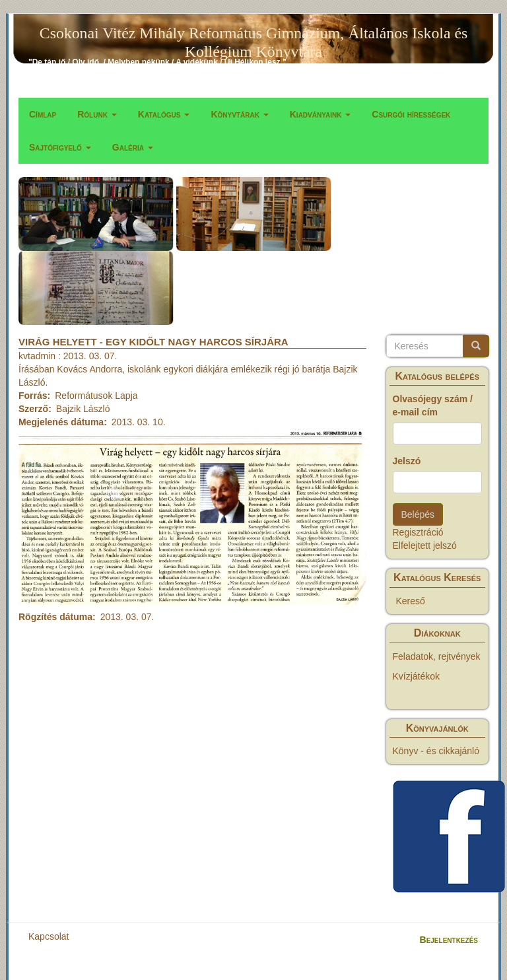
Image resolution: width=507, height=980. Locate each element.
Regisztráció (418, 532)
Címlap (43, 114)
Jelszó (407, 461)
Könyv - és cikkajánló (436, 751)
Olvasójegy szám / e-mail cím (433, 405)
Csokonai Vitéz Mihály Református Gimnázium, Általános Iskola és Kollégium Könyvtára (253, 36)
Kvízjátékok (417, 676)
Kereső (411, 601)
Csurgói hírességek (411, 114)
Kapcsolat (49, 936)
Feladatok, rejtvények (437, 656)
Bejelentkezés (449, 940)
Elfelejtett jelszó (425, 545)
